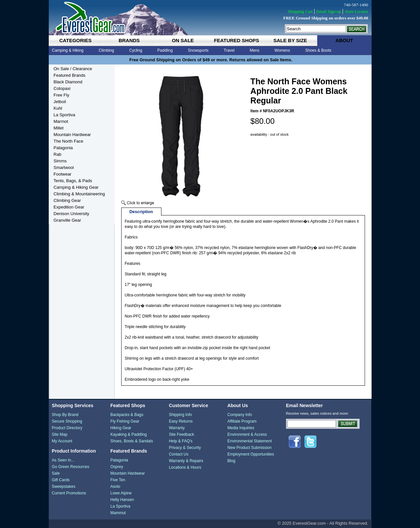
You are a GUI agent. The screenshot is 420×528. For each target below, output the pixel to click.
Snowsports (198, 50)
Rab (58, 154)
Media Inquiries (241, 428)
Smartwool (64, 167)
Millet (59, 128)
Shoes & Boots (318, 50)
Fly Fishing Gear (125, 421)
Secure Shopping (67, 421)
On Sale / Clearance (73, 69)
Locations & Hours (185, 467)
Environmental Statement (250, 441)
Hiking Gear (121, 428)
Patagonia (63, 148)
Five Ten (118, 480)
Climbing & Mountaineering (79, 194)
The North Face (69, 141)
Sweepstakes (63, 486)
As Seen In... (63, 460)
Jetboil (60, 102)
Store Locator (356, 11)
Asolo (115, 486)
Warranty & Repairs (186, 461)
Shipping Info (181, 415)
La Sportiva (65, 115)
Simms (60, 161)
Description (141, 212)
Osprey (117, 467)
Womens (282, 50)
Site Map (59, 434)
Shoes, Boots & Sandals (132, 441)
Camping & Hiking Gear (76, 187)
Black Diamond (68, 82)
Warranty (177, 428)
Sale (56, 473)
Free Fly (62, 95)
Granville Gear (68, 220)
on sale (183, 40)
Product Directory (67, 428)
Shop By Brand (65, 415)
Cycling (136, 50)
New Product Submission (249, 448)
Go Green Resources (70, 467)
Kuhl (58, 108)
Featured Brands (70, 75)
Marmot (61, 121)
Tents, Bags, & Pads (73, 181)
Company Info (240, 415)
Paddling (165, 50)
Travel (229, 50)
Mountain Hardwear (72, 135)
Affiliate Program (242, 421)
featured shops (236, 40)
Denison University (71, 214)
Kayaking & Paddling (129, 434)
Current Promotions (69, 493)
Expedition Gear (69, 207)
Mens (254, 50)
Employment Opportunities (251, 454)
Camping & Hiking (68, 50)
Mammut (118, 513)
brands (129, 40)
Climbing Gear (67, 200)
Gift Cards (61, 480)
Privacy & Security (185, 448)
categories (75, 40)
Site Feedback (182, 434)
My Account (62, 441)
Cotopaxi (62, 88)
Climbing (107, 50)
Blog (231, 461)
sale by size (290, 40)
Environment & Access (247, 434)
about (344, 40)
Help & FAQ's (181, 441)
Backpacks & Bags (127, 415)
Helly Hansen (122, 500)
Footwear (63, 174)
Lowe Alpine (121, 493)
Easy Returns (181, 421)
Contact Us (179, 454)
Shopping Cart (300, 11)
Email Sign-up (329, 11)
